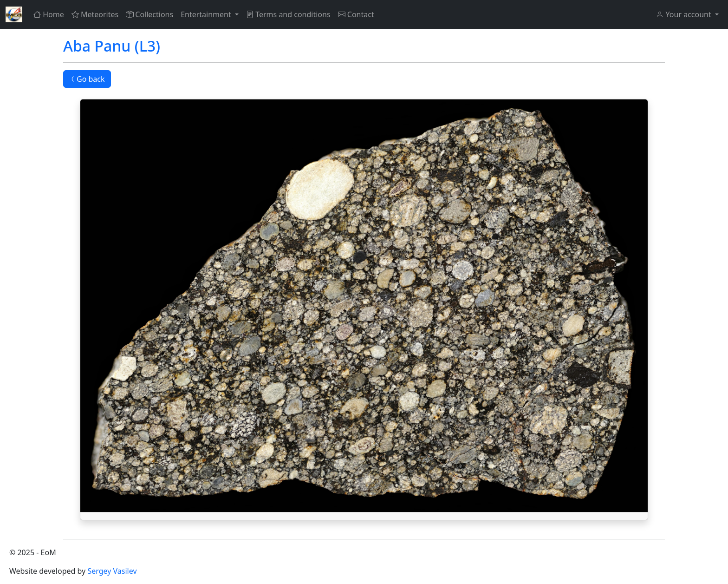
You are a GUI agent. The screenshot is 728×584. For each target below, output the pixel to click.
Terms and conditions (288, 14)
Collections (149, 14)
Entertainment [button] (207, 14)
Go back (87, 79)
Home (49, 14)
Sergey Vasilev (112, 571)
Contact (356, 14)
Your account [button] (684, 14)
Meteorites (95, 14)
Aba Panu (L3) (112, 46)
